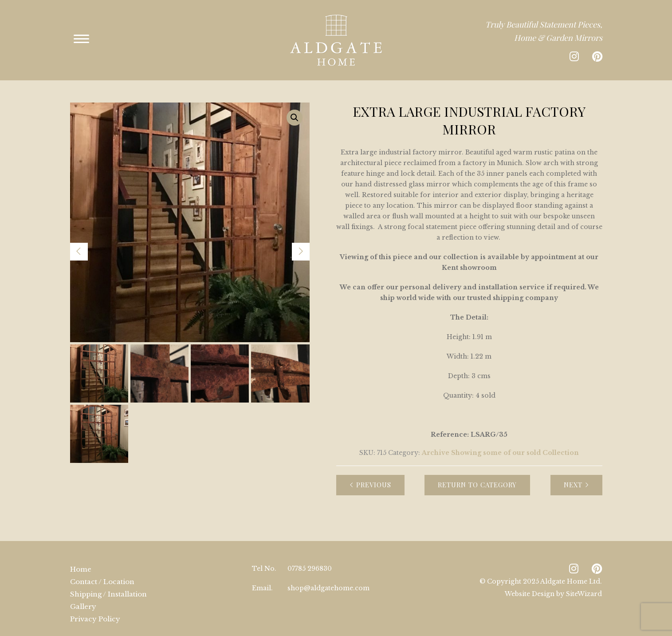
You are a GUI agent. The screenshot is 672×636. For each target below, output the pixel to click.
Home (81, 558)
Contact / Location (102, 570)
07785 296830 (310, 557)
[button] (295, 106)
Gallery (83, 595)
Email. (262, 577)
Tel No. (264, 557)
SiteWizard (584, 582)
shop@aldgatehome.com (328, 577)
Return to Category (477, 473)
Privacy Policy (95, 607)
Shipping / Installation (108, 583)
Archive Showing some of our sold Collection (500, 441)
